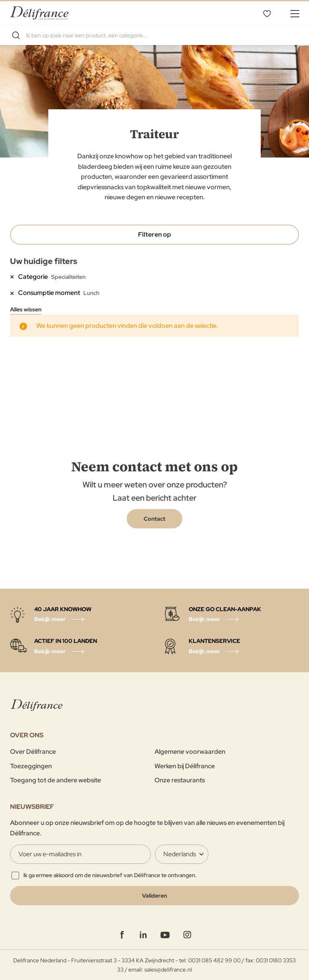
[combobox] (154, 35)
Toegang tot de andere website (56, 780)
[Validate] (154, 896)
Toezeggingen (31, 766)
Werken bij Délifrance (185, 766)
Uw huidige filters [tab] (44, 261)
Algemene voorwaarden (190, 752)
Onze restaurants (180, 780)
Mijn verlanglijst (267, 13)
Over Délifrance (33, 752)
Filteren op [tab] (154, 234)
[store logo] (39, 13)
